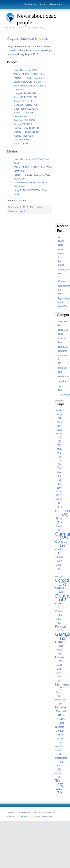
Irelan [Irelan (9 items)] (59, 652)
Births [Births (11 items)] (59, 521)
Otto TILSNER (21, 140)
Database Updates (18, 211)
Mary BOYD (20, 89)
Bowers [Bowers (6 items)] (59, 529)
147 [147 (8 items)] (59, 414)
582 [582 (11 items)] (59, 505)
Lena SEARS (21, 116)
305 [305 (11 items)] (59, 428)
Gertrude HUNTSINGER (26, 105)
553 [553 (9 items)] (59, 478)
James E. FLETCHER (25, 97)
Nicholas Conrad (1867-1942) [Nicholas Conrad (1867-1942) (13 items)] (61, 715)
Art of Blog (48, 816)
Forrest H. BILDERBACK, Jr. (29, 78)
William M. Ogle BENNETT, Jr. (30, 74)
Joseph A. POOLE (23, 113)
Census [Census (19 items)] (61, 544)
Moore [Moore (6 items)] (59, 694)
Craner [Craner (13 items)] (60, 590)
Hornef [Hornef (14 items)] (60, 644)
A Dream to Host (27, 816)
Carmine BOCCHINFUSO (27, 82)
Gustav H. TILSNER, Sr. (26, 132)
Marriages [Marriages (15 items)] (62, 686)
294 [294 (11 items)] (59, 420)
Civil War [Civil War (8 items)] (59, 575)
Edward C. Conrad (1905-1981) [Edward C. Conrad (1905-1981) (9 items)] (59, 613)
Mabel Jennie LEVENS (26, 109)
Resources (56, 4)
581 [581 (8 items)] (59, 499)
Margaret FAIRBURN (25, 93)
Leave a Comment (17, 200)
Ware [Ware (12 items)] (59, 791)
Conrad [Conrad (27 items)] (62, 582)
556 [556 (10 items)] (59, 486)
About (43, 4)
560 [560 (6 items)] (59, 492)
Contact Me (30, 4)
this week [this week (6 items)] (59, 776)
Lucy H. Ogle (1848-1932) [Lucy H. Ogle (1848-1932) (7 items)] (59, 673)
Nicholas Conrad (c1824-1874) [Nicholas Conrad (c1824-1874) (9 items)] (60, 735)
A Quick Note (61, 241)
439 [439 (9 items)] (59, 440)
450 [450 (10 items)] (59, 447)
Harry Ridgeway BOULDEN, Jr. (30, 86)
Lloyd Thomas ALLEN (25, 70)
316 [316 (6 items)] (59, 434)
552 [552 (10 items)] (59, 470)
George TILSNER (23, 124)
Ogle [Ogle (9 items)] (59, 752)
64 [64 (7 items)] (59, 410)
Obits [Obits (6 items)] (59, 746)
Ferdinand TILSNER (24, 120)
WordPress (12, 816)
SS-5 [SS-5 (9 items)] (59, 768)
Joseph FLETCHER (24, 101)
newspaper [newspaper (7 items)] (60, 702)
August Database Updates (27, 38)
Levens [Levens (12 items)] (60, 660)
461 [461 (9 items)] (59, 455)
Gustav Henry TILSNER (26, 128)
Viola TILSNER (21, 144)
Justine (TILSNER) (23, 136)
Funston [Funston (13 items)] (60, 629)
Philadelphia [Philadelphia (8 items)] (61, 760)
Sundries (63, 381)
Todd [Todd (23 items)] (59, 783)
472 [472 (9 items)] (59, 463)
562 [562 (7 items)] (59, 495)
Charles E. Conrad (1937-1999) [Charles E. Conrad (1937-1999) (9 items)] (59, 559)
